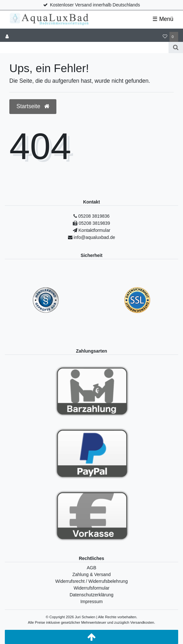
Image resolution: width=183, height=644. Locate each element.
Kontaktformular (94, 230)
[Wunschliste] (165, 37)
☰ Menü (163, 19)
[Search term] (84, 47)
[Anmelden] (7, 37)
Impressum (91, 601)
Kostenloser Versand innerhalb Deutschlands (95, 5)
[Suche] (176, 47)
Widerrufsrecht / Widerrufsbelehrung (92, 581)
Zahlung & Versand (91, 574)
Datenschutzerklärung (91, 595)
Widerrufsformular (91, 588)
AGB (91, 568)
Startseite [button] (33, 106)
